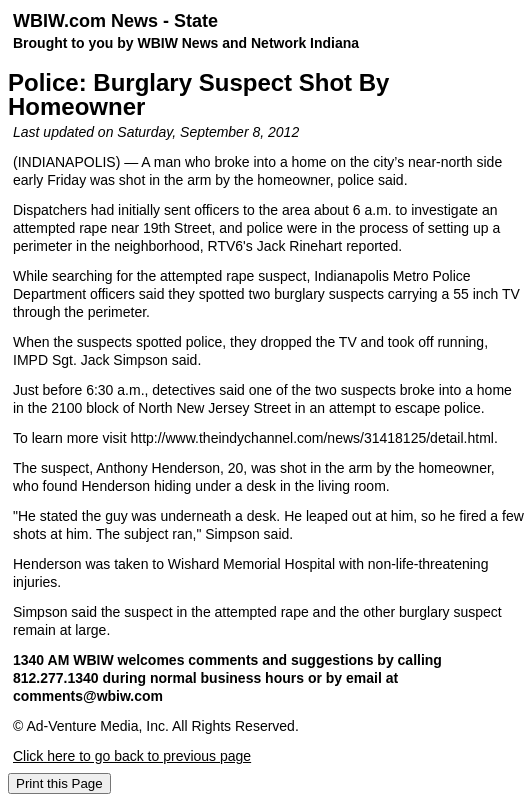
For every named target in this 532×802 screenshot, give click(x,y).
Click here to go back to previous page (132, 756)
